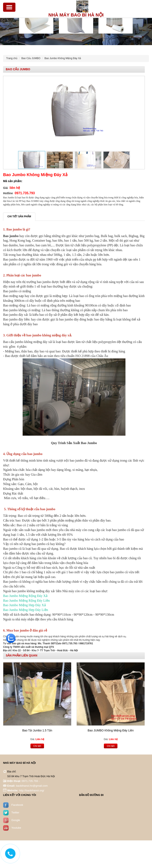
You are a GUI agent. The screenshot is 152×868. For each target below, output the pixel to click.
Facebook (17, 805)
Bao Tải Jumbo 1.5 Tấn (37, 730)
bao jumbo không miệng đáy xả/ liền (37, 591)
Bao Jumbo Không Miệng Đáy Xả (63, 58)
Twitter (15, 812)
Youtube (16, 828)
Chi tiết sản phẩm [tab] (19, 216)
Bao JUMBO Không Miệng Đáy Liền (111, 730)
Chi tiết (37, 746)
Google (16, 820)
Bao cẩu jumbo (13, 342)
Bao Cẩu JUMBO (31, 58)
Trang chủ (12, 58)
